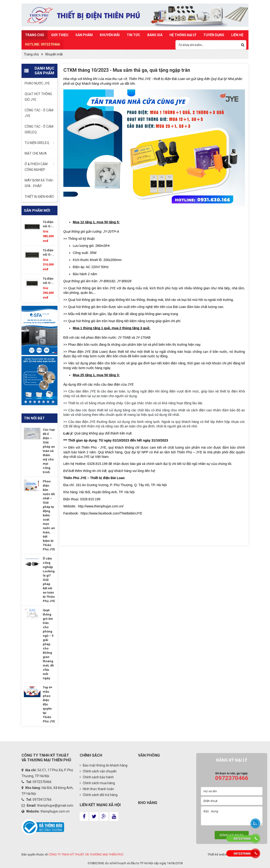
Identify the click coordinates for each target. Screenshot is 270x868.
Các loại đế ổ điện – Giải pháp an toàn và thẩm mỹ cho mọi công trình (49, 451)
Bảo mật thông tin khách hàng (104, 765)
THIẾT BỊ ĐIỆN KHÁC (39, 197)
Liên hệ (237, 35)
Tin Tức (133, 35)
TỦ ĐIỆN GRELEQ (37, 143)
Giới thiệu (60, 35)
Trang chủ (35, 35)
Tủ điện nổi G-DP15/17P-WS (49, 253)
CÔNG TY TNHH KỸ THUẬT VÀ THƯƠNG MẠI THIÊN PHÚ (86, 854)
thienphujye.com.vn (55, 811)
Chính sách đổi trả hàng (99, 795)
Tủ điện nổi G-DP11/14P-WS (49, 281)
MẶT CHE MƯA (36, 153)
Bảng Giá (155, 35)
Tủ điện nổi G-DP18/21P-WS (49, 224)
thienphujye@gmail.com (55, 805)
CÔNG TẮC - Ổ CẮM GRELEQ (39, 129)
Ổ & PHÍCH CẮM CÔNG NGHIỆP (36, 167)
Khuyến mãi (110, 35)
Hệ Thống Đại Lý (183, 35)
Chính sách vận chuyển (98, 771)
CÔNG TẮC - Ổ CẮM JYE (39, 113)
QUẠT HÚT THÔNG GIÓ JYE (38, 97)
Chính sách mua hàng (97, 783)
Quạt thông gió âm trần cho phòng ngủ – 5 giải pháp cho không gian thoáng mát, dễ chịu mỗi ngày (48, 644)
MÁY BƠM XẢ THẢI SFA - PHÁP (39, 183)
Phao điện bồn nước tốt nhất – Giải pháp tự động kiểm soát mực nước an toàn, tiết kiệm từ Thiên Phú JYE (49, 515)
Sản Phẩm (84, 35)
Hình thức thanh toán (97, 789)
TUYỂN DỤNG (214, 35)
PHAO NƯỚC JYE (37, 83)
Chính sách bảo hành (97, 777)
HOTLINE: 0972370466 (42, 44)
